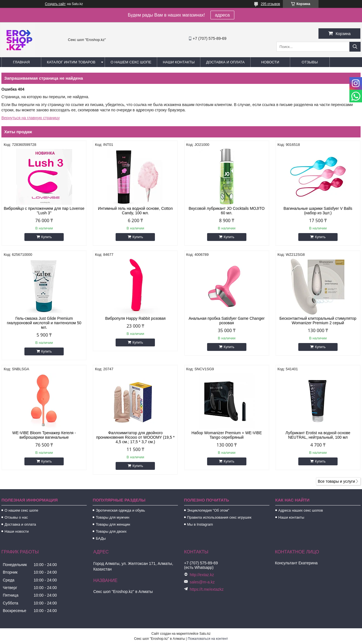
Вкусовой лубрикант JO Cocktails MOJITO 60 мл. (226, 211)
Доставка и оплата (225, 62)
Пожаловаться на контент (208, 639)
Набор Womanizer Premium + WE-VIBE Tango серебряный (227, 435)
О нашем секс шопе (131, 62)
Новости (270, 62)
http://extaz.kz (202, 575)
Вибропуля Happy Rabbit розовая (136, 318)
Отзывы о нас (16, 517)
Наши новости (17, 531)
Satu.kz (205, 634)
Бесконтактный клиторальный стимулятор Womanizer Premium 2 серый (318, 321)
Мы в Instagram (200, 524)
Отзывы (310, 62)
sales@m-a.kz (202, 582)
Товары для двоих (111, 531)
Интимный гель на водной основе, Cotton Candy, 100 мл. (135, 211)
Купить (47, 237)
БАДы (101, 538)
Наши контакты (179, 62)
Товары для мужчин (113, 517)
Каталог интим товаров (71, 62)
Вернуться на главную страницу (31, 118)
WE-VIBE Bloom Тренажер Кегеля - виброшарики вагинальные (44, 435)
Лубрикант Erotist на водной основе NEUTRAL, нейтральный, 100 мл (318, 435)
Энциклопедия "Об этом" (208, 510)
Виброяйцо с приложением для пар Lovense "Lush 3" (44, 211)
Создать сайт (55, 4)
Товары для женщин (113, 524)
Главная (21, 62)
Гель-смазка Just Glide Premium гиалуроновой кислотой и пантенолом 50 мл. (44, 323)
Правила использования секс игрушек (219, 517)
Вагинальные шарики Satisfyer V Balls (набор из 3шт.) (318, 211)
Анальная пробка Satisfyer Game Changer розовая (227, 321)
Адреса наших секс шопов (301, 510)
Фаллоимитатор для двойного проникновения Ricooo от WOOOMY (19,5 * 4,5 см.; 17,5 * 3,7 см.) (135, 437)
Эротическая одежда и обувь (120, 510)
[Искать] (355, 47)
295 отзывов (270, 4)
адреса (222, 15)
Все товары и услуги (336, 481)
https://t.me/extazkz (207, 589)
